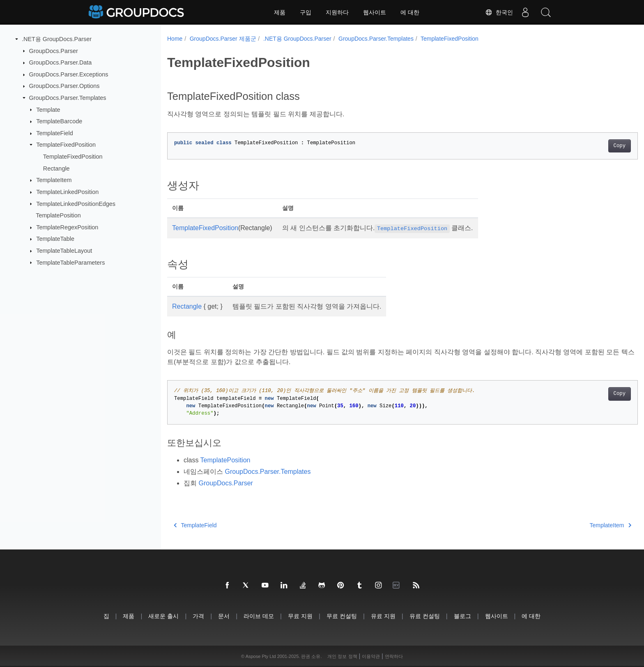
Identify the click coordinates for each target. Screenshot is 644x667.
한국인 (499, 12)
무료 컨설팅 (342, 616)
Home (175, 39)
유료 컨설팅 (425, 616)
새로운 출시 (163, 616)
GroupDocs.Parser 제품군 (223, 39)
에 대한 (410, 12)
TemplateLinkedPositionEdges (76, 203)
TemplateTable (55, 239)
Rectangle (56, 168)
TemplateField (55, 133)
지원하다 (337, 12)
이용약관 (371, 656)
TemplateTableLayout (64, 251)
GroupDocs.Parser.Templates (68, 98)
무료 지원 (300, 616)
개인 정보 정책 (342, 656)
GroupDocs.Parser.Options (64, 86)
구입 (306, 12)
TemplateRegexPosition (67, 227)
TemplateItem (54, 180)
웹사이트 (375, 12)
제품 (280, 12)
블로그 (462, 616)
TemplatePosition (58, 215)
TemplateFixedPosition (66, 145)
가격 (198, 616)
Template (48, 109)
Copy (587, 146)
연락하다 (394, 656)
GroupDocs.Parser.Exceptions (69, 74)
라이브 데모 (259, 616)
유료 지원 (383, 616)
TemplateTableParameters (70, 262)
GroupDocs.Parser (54, 51)
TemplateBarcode (59, 121)
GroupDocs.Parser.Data (61, 62)
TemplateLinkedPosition (67, 192)
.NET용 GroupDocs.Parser (57, 39)
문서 (224, 616)
